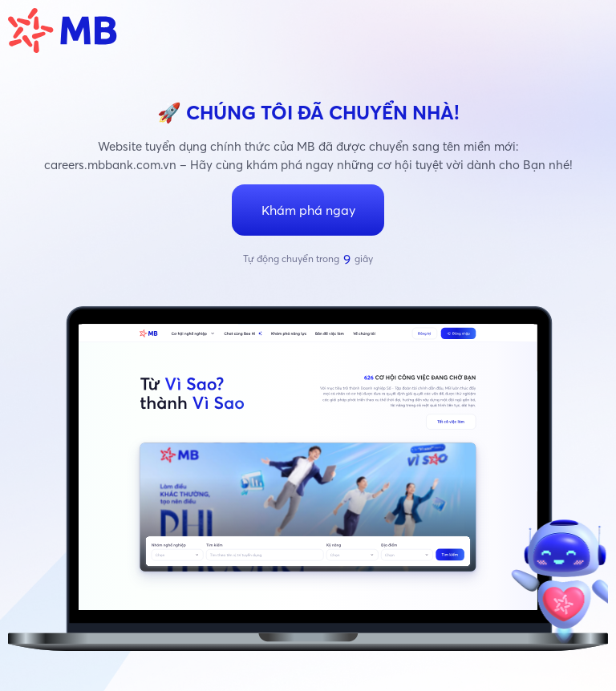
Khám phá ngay (308, 210)
